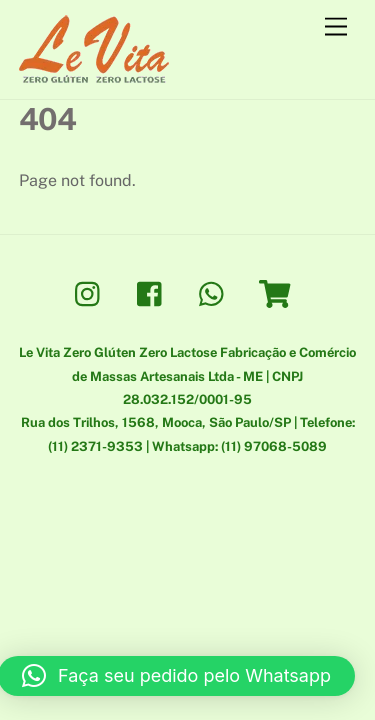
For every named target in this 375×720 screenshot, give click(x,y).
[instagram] (92, 292)
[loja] (278, 292)
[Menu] (336, 27)
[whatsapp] (216, 292)
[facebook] (154, 292)
